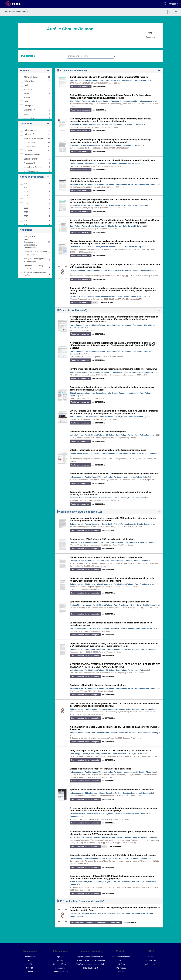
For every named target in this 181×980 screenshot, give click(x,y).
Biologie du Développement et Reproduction (35, 253)
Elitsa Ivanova (76, 393)
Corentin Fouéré (77, 80)
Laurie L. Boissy (95, 882)
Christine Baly (140, 417)
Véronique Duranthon (79, 372)
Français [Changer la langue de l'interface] (172, 4)
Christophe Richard (32, 155)
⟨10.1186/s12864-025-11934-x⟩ (112, 83)
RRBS (27, 94)
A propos (60, 957)
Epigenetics (29, 81)
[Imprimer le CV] (176, 12)
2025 (26, 187)
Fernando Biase (77, 498)
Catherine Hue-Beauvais (90, 125)
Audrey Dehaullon (93, 524)
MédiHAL (121, 972)
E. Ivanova (74, 125)
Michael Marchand (121, 524)
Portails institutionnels (121, 957)
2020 (26, 208)
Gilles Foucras (91, 793)
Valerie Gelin (142, 477)
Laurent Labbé (147, 649)
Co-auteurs (34, 124)
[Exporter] (171, 12)
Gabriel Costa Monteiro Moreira (139, 542)
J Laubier (137, 125)
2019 (26, 212)
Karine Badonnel (77, 325)
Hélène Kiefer (30, 134)
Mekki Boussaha (31, 171)
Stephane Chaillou (78, 270)
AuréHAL (30, 972)
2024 (26, 192)
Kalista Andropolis (137, 247)
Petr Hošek (133, 205)
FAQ (30, 960)
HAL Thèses (121, 968)
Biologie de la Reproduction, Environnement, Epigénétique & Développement (31, 242)
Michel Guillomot (108, 247)
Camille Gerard (149, 605)
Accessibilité (60, 968)
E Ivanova (74, 145)
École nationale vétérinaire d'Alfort (35, 274)
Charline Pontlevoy (114, 477)
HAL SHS (121, 964)
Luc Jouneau (29, 143)
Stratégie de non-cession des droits (91, 964)
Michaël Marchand (104, 584)
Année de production (34, 177)
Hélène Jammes (31, 130)
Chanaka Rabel (93, 247)
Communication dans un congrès (108, 512)
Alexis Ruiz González (107, 913)
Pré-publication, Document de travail (108, 901)
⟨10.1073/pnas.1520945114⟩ (87, 252)
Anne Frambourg (146, 372)
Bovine (27, 98)
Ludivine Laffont (131, 372)
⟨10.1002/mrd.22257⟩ (134, 299)
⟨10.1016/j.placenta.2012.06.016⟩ (123, 843)
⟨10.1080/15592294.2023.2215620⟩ (115, 148)
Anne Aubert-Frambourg (34, 138)
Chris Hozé (105, 80)
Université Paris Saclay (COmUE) (34, 267)
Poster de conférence (108, 310)
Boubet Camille (92, 417)
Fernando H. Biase (78, 247)
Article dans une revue (108, 70)
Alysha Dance (125, 164)
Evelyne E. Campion (112, 882)
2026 (26, 183)
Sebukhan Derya (118, 628)
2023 (26, 196)
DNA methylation (31, 77)
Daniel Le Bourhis (114, 858)
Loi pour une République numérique (90, 960)
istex (95, 303)
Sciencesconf (151, 964)
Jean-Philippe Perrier (79, 101)
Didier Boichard (30, 159)
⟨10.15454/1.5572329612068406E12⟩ (85, 589)
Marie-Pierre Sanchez (33, 167)
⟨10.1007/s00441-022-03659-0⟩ (108, 166)
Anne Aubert (140, 670)
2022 (26, 200)
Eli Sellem (28, 151)
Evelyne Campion (93, 837)
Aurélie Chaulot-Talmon (99, 101)
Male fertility (29, 118)
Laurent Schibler (130, 101)
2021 (26, 204)
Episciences (151, 960)
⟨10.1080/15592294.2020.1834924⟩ (89, 714)
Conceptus (28, 106)
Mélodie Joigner (124, 913)
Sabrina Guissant (124, 837)
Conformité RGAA (60, 972)
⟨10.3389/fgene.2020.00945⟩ (106, 229)
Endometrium (30, 110)
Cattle (26, 85)
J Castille (127, 145)
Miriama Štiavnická (78, 205)
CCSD (151, 957)
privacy (60, 960)
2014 (26, 224)
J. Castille (127, 125)
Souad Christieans (148, 270)
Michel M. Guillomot (78, 882)
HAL (121, 960)
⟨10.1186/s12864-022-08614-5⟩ (112, 208)
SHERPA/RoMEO (90, 968)
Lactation (28, 114)
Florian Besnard (140, 80)
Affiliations (34, 230)
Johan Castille (132, 393)
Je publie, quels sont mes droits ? (91, 957)
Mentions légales (60, 964)
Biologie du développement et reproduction (35, 260)
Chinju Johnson (77, 164)
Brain (26, 102)
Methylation (29, 89)
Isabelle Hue (122, 247)
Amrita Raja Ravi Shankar (121, 80)
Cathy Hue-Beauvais (92, 453)
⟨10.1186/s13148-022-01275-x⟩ (114, 187)
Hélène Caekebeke (116, 270)
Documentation (30, 957)
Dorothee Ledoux (130, 793)
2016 (26, 220)
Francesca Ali (30, 163)
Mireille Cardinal (132, 270)
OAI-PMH (30, 968)
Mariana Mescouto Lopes (81, 605)
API (30, 964)
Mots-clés (34, 70)
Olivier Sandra (123, 296)
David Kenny (144, 205)
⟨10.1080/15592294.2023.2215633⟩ (104, 127)
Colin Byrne (128, 226)
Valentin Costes (30, 147)
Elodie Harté (107, 524)
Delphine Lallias (77, 524)
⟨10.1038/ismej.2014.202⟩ (148, 276)
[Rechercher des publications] (114, 56)
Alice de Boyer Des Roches (110, 793)
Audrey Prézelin (109, 837)
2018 (26, 216)
